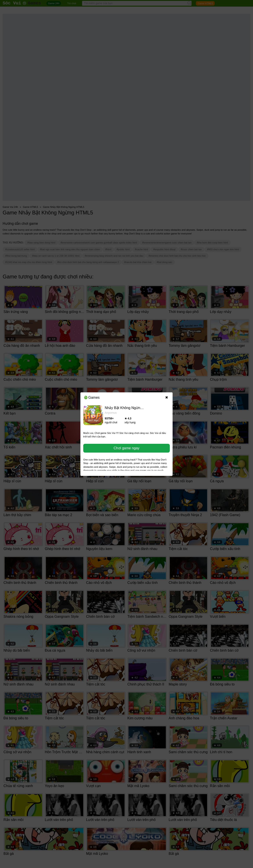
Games (92, 397)
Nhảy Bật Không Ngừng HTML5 (130, 408)
